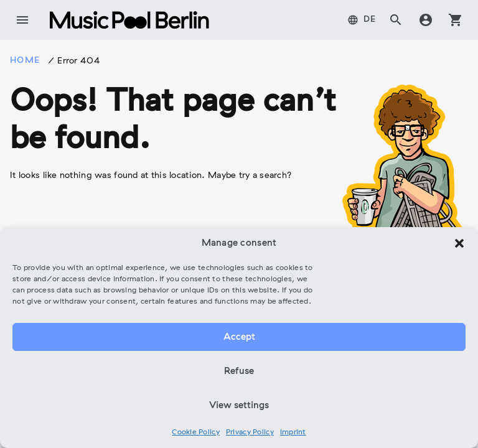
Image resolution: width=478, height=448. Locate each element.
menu (22, 20)
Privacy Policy (250, 432)
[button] (459, 243)
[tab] (362, 20)
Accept (239, 337)
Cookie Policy (196, 432)
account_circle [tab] (426, 20)
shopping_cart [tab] (456, 20)
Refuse (239, 371)
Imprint (293, 432)
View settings (239, 406)
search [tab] (396, 20)
